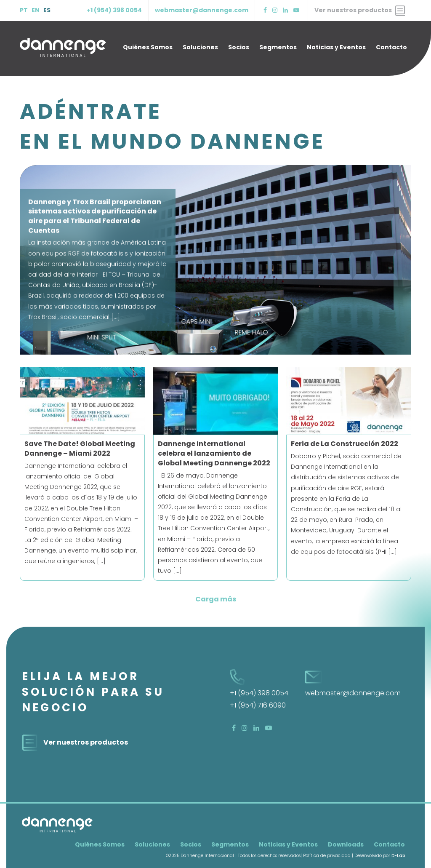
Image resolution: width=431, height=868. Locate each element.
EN (36, 10)
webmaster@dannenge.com (202, 10)
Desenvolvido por (380, 856)
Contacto (391, 47)
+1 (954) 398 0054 (114, 10)
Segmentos (278, 47)
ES (47, 10)
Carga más (216, 599)
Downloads (346, 844)
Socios (239, 47)
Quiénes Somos (148, 47)
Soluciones (200, 47)
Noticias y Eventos (336, 47)
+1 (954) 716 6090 (258, 705)
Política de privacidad (327, 856)
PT (24, 10)
